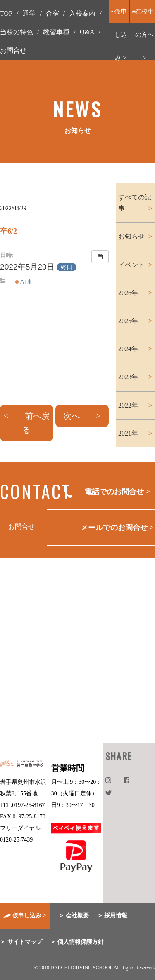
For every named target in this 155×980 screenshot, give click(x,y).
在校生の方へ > (144, 35)
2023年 (128, 377)
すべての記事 (135, 203)
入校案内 (82, 13)
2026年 (128, 293)
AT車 (24, 282)
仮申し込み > (121, 35)
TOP (6, 13)
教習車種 (56, 32)
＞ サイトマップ (21, 942)
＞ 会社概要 (74, 916)
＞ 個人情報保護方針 (77, 942)
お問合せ (13, 50)
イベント (131, 265)
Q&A (87, 32)
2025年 (128, 321)
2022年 (128, 405)
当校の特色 (17, 32)
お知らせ (131, 236)
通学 (29, 13)
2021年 (128, 433)
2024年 (128, 349)
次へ (72, 416)
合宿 (52, 13)
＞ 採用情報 (112, 916)
